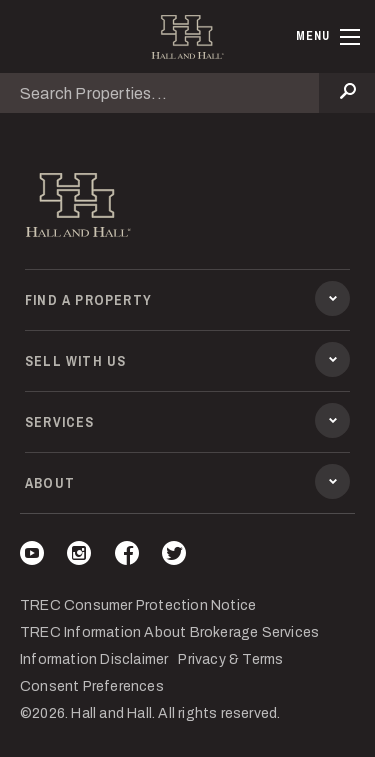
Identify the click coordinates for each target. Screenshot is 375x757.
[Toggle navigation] (328, 37)
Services (187, 424)
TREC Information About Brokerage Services (169, 632)
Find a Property (187, 302)
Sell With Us (187, 363)
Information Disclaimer (94, 659)
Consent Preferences (92, 686)
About (187, 485)
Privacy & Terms (230, 659)
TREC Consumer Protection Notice (138, 605)
